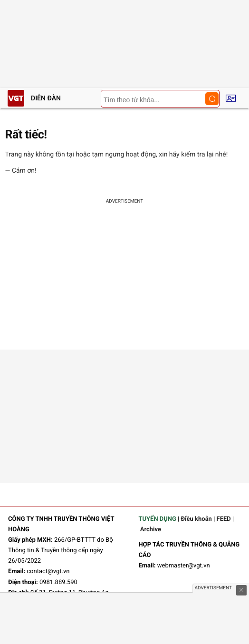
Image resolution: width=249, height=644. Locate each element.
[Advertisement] (124, 278)
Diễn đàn (46, 98)
